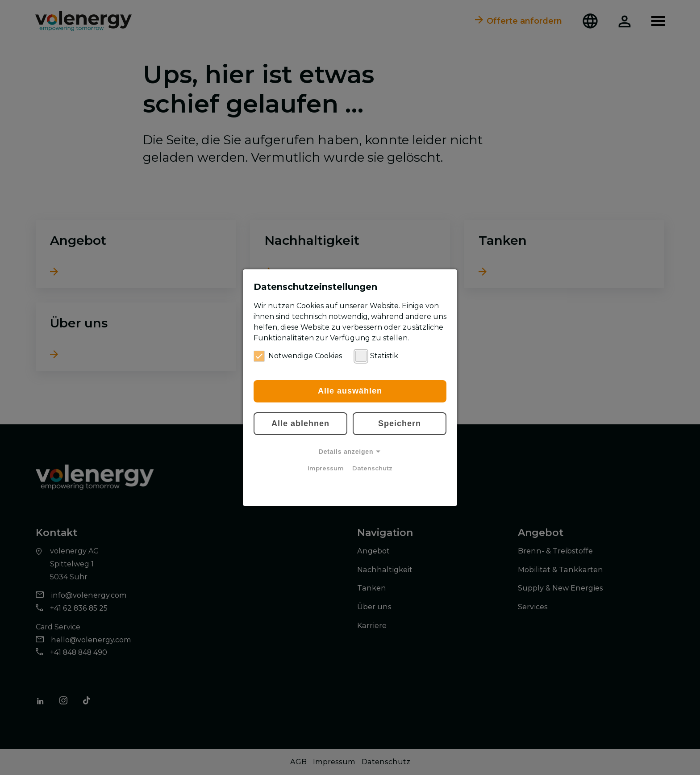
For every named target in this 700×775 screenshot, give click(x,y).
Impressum (326, 468)
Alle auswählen (350, 391)
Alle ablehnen (300, 423)
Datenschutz (372, 468)
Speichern (400, 423)
